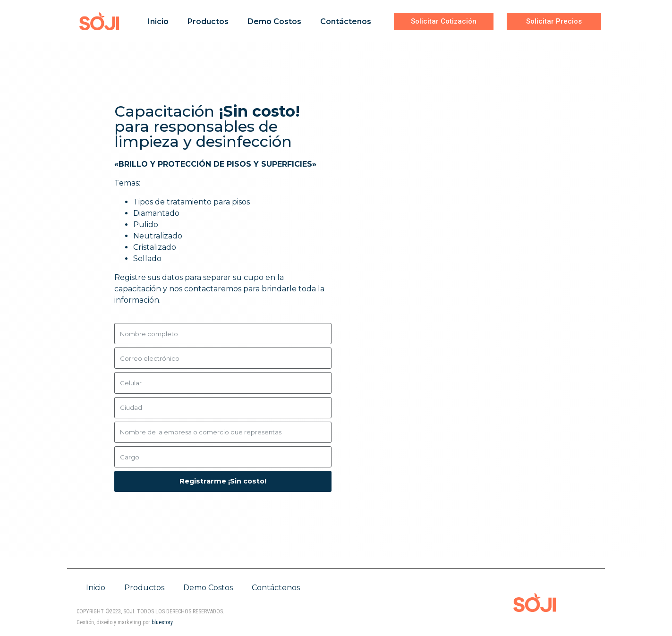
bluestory (162, 622)
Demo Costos (274, 21)
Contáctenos (346, 21)
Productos (208, 21)
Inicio (158, 21)
